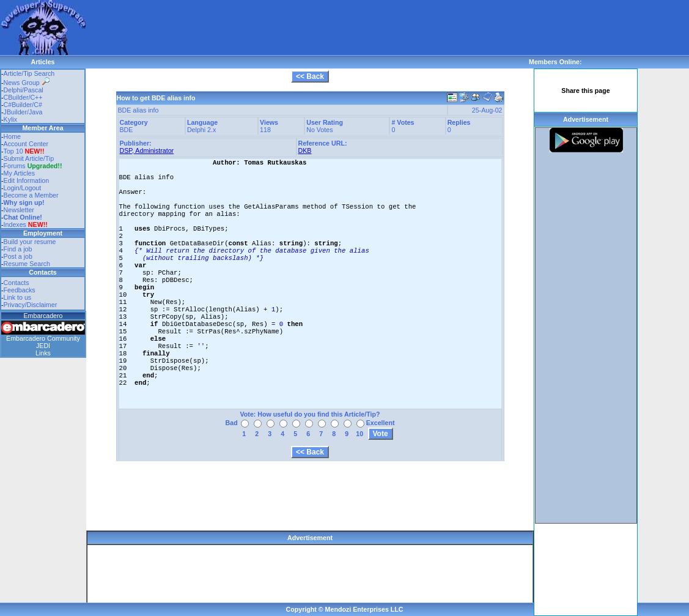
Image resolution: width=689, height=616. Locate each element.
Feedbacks (20, 290)
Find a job (18, 249)
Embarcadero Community (43, 338)
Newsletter (19, 210)
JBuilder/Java (23, 112)
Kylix (11, 119)
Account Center (26, 144)
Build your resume (30, 242)
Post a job (18, 256)
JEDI (43, 346)
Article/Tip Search (29, 73)
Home (12, 136)
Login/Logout (23, 188)
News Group (27, 83)
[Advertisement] (308, 28)
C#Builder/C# (23, 105)
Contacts (17, 283)
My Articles (20, 173)
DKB (305, 150)
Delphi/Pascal (24, 90)
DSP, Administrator (147, 150)
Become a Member (31, 195)
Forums (33, 166)
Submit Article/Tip (29, 158)
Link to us (18, 297)
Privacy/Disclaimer (31, 305)
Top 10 (13, 151)
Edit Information (27, 180)
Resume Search (27, 264)
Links (43, 353)
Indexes (15, 225)
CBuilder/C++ (23, 97)
